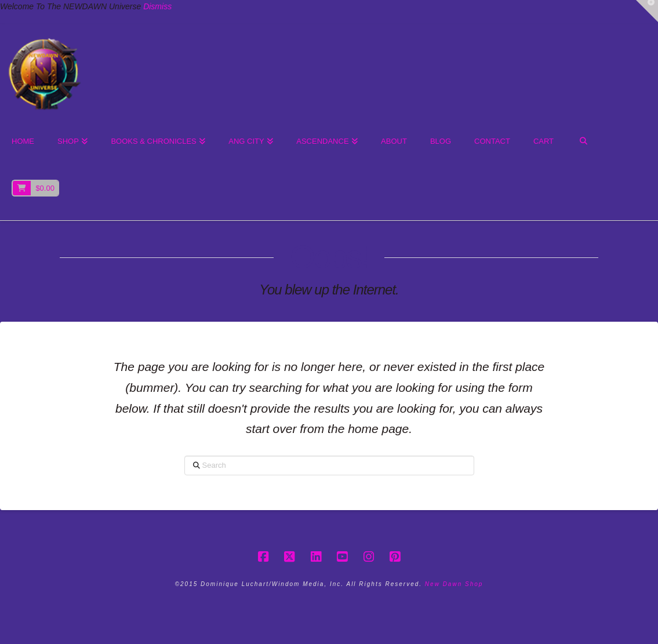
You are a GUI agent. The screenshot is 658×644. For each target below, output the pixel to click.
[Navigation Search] (583, 142)
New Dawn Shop (454, 584)
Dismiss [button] (157, 6)
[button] (647, 11)
